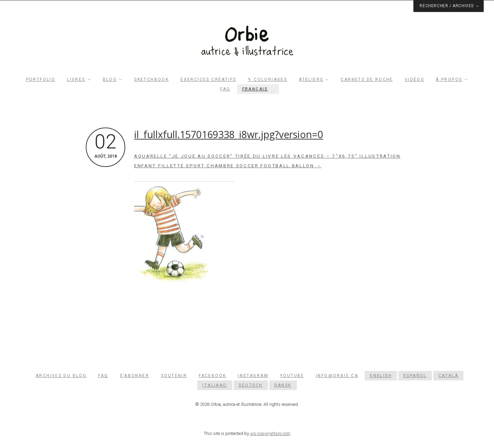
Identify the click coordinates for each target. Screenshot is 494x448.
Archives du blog (61, 376)
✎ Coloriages (267, 80)
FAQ (225, 89)
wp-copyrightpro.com (270, 433)
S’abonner (134, 376)
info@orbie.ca (337, 376)
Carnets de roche (367, 80)
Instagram (253, 376)
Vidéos (414, 80)
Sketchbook (151, 80)
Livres (76, 80)
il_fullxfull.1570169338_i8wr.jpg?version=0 (229, 134)
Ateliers (311, 80)
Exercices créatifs (208, 80)
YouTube (292, 376)
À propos (449, 80)
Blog (110, 80)
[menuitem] (258, 89)
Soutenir (174, 376)
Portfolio (41, 80)
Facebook (212, 376)
